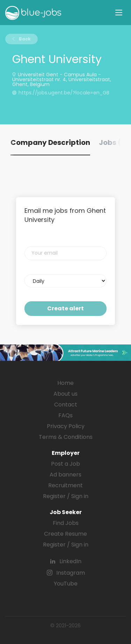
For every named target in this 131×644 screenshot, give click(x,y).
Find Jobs (66, 523)
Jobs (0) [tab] (114, 142)
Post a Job (65, 464)
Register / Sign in (66, 496)
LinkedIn (70, 561)
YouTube (66, 584)
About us (65, 394)
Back (24, 39)
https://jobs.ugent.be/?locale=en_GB (64, 93)
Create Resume (65, 534)
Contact (66, 405)
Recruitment (65, 485)
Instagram (71, 573)
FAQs (65, 415)
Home (65, 383)
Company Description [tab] (50, 142)
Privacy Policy (66, 426)
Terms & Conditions (66, 437)
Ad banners (65, 475)
